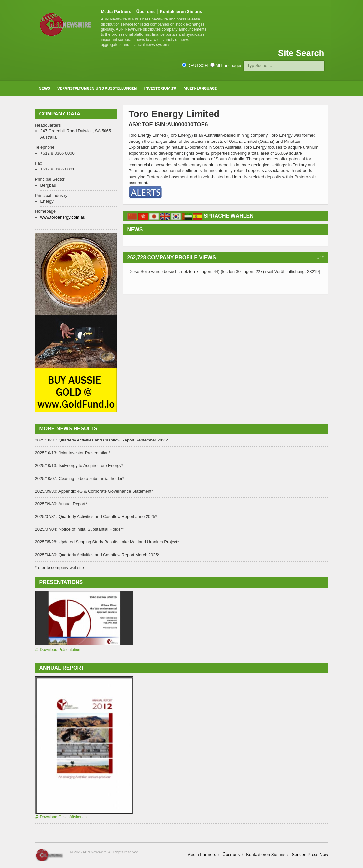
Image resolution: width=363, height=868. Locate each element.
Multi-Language (200, 88)
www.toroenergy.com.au (63, 217)
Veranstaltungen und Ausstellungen (97, 88)
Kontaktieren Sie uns (181, 12)
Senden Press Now (310, 854)
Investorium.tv (160, 88)
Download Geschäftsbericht (62, 817)
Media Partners (116, 12)
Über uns (146, 12)
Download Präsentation (58, 650)
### (320, 258)
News (44, 88)
